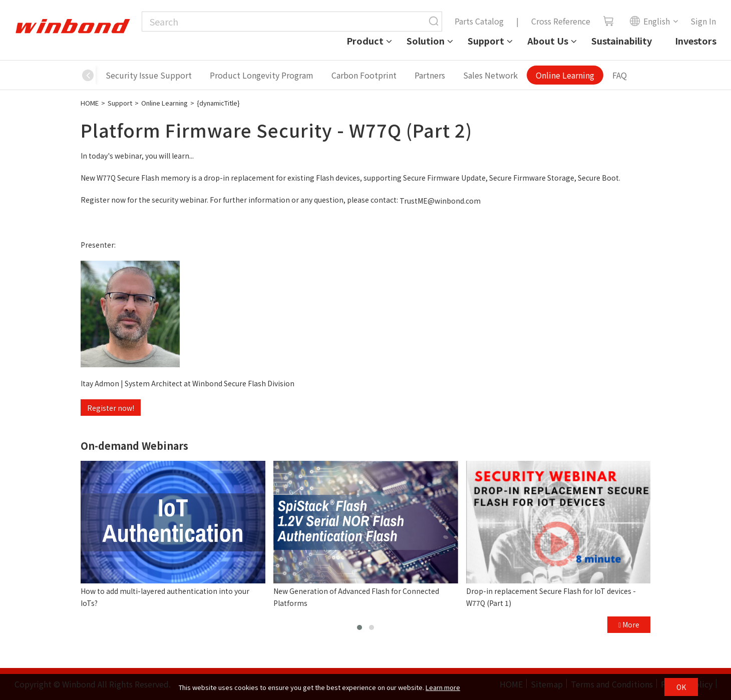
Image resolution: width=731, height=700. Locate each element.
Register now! (111, 408)
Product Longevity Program (262, 75)
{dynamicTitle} (218, 103)
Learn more (443, 687)
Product (365, 41)
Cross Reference (561, 21)
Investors (696, 41)
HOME (90, 103)
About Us (548, 41)
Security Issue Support (149, 75)
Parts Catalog (479, 21)
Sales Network (490, 75)
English (650, 21)
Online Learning (565, 75)
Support (486, 41)
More (629, 624)
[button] (88, 75)
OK (681, 687)
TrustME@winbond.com (440, 201)
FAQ (620, 75)
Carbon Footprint (364, 75)
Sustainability (622, 41)
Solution (426, 41)
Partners (430, 75)
